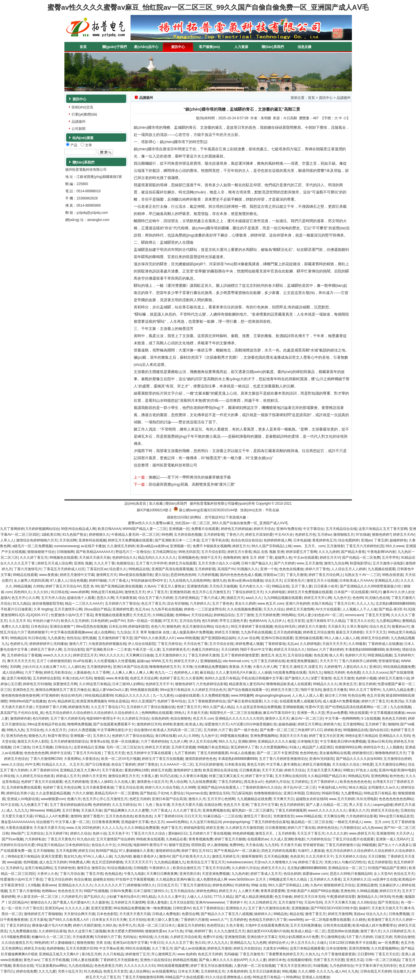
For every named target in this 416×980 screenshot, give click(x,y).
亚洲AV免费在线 (289, 529)
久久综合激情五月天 (17, 943)
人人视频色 (394, 747)
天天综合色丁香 (195, 644)
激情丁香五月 (315, 914)
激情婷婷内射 (20, 718)
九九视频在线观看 (382, 569)
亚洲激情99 (385, 833)
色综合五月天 (404, 874)
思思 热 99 (91, 586)
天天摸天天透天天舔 (135, 914)
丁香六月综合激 (72, 874)
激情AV (165, 856)
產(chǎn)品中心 (146, 47)
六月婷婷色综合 (319, 839)
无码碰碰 (231, 954)
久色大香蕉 (235, 925)
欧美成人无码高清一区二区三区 (177, 730)
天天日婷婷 (230, 650)
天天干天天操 (272, 770)
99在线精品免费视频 (129, 908)
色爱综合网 (190, 914)
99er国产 (18, 833)
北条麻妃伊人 (389, 885)
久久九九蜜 (47, 971)
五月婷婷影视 (214, 535)
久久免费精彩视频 (215, 695)
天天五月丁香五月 (311, 833)
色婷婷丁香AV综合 (171, 701)
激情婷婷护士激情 (187, 770)
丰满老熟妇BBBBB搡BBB (365, 650)
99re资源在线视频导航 (136, 575)
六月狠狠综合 (350, 828)
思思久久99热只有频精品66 (351, 874)
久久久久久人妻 (77, 908)
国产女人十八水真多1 (394, 845)
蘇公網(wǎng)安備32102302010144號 (208, 510)
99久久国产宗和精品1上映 (271, 546)
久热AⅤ (316, 885)
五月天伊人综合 (53, 598)
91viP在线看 (82, 661)
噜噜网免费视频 (79, 724)
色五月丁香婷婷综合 (208, 908)
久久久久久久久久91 (140, 966)
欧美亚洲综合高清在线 (220, 770)
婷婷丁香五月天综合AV (63, 586)
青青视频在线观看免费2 (113, 615)
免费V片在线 (213, 937)
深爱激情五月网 (65, 684)
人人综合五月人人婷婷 (348, 569)
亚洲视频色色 (188, 558)
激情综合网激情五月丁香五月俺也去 (63, 690)
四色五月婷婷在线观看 (279, 851)
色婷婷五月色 (305, 535)
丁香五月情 (94, 874)
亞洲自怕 (313, 793)
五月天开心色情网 (221, 799)
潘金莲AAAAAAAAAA (18, 822)
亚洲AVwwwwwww (210, 902)
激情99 (76, 816)
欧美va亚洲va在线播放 (245, 581)
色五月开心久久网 (25, 598)
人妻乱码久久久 (355, 667)
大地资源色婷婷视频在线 (107, 644)
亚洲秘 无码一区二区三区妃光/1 (119, 747)
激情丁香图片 (93, 816)
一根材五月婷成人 (348, 822)
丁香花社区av (97, 569)
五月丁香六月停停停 (151, 563)
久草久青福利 (357, 627)
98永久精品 (357, 787)
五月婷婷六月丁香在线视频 (210, 833)
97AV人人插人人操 (98, 856)
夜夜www (49, 885)
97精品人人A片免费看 (52, 816)
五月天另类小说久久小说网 (219, 563)
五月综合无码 (190, 621)
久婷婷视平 (333, 667)
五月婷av (324, 535)
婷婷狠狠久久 (99, 535)
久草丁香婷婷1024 (44, 770)
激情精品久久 (367, 897)
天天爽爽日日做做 (139, 655)
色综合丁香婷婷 (123, 764)
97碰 (189, 931)
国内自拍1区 (379, 730)
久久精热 (359, 920)
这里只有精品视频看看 (307, 948)
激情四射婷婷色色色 (201, 759)
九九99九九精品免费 (399, 690)
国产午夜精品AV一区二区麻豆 (237, 851)
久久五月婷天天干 (319, 856)
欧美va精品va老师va (152, 546)
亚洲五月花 (355, 960)
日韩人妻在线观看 (85, 960)
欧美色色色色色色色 (355, 782)
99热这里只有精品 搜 (380, 793)
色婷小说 (99, 833)
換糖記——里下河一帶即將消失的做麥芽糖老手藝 (190, 477)
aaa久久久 (254, 598)
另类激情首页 (283, 816)
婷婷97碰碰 (98, 581)
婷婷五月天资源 (157, 747)
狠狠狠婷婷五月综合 (339, 885)
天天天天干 (328, 661)
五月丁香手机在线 (215, 540)
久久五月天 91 (20, 621)
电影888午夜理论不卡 (103, 718)
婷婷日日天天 (390, 891)
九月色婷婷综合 (342, 966)
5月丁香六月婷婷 (360, 937)
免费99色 (236, 845)
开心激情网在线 (333, 937)
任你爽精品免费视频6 (211, 667)
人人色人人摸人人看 (307, 695)
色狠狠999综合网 (348, 747)
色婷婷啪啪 (55, 948)
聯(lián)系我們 (273, 47)
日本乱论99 (117, 627)
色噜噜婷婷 (232, 558)
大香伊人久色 (47, 874)
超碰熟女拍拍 (103, 879)
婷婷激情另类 (78, 707)
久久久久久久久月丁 (110, 885)
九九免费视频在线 (23, 931)
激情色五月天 (135, 592)
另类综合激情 (404, 937)
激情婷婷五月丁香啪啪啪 (43, 914)
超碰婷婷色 (398, 540)
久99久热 (109, 925)
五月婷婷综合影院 (47, 678)
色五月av (142, 609)
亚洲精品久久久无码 (394, 736)
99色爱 (368, 764)
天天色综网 (68, 540)
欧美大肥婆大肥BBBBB (125, 931)
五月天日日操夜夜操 (264, 971)
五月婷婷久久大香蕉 (325, 879)
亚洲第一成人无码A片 (392, 839)
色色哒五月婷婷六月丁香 (268, 920)
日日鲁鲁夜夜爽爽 (106, 822)
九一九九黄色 (163, 695)
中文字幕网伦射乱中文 (114, 730)
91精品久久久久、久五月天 (63, 764)
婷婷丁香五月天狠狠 (230, 839)
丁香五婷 (381, 540)
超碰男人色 (283, 558)
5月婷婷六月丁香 (108, 937)
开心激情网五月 (163, 954)
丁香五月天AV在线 (87, 753)
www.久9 (73, 828)
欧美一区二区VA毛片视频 (121, 759)
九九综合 (124, 632)
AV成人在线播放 (242, 753)
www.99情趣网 (242, 695)
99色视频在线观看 (144, 690)
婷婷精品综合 (224, 615)
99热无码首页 (189, 552)
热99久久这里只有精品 (222, 678)
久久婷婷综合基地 (52, 931)
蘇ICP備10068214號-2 (154, 510)
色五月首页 (296, 621)
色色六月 (158, 627)
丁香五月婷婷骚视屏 (212, 753)
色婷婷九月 (19, 644)
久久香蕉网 (194, 678)
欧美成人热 (194, 724)
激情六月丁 (78, 644)
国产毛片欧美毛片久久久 (191, 856)
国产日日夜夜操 (97, 764)
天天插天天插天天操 (95, 558)
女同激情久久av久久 (384, 787)
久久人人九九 (112, 828)
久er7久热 (176, 931)
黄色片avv (31, 960)
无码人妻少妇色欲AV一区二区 (320, 615)
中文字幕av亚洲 (111, 948)
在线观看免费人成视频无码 (300, 701)
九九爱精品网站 (388, 621)
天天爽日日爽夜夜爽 (162, 874)
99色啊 (167, 535)
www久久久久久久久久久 (327, 810)
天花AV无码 (313, 902)
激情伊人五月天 (277, 718)
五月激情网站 (353, 724)
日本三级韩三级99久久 (151, 891)
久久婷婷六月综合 (246, 868)
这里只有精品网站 (39, 868)
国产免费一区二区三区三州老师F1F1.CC (291, 730)
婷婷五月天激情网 (300, 609)
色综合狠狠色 (181, 718)
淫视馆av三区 (274, 575)
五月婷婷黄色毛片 (176, 650)
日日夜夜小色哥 (326, 586)
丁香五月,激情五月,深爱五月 (301, 667)
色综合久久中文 (103, 845)
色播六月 (74, 799)
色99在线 (146, 937)
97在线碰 (363, 535)
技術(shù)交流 (82, 107)
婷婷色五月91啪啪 (37, 684)
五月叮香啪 (71, 810)
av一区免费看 (389, 943)
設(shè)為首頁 (135, 504)
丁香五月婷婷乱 (230, 782)
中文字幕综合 (313, 529)
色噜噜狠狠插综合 (268, 793)
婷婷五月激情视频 (316, 764)
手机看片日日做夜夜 (16, 609)
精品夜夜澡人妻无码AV (247, 684)
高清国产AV (226, 569)
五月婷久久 (101, 736)
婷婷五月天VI (330, 558)
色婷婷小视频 (366, 678)
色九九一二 (163, 672)
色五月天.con (203, 718)
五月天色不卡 (118, 833)
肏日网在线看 (166, 736)
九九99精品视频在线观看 (283, 598)
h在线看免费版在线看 (290, 672)
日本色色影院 (107, 914)
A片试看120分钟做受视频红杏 (254, 724)
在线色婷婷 (160, 718)
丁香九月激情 (296, 575)
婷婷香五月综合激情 (319, 632)
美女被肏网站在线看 (335, 753)
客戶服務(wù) (209, 47)
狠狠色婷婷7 (382, 535)
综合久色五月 (380, 627)
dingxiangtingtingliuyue (272, 695)
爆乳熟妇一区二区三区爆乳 (252, 810)
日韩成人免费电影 (166, 914)
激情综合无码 (219, 793)
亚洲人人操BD (101, 782)
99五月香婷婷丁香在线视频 (252, 627)
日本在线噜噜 (336, 948)
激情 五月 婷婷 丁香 (257, 558)
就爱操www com (315, 874)
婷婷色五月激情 (219, 948)
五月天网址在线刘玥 (290, 776)
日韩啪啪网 (65, 552)
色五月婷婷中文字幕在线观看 (149, 753)
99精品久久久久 (325, 684)
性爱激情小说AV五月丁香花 (72, 615)
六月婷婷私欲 (35, 839)
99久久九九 (227, 741)
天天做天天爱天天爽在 (324, 770)
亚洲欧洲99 (247, 741)
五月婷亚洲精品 (187, 598)
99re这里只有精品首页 (396, 816)
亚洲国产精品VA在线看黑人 (219, 787)
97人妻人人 (59, 581)
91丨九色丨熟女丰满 (154, 805)
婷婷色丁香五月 (310, 862)
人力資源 (241, 47)
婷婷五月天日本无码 (309, 897)
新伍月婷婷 (367, 684)
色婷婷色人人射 (186, 672)
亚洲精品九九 (240, 943)
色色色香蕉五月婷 (108, 966)
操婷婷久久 (263, 914)
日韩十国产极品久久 (257, 563)
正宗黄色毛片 (294, 581)
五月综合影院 (74, 650)
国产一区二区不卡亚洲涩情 (277, 753)
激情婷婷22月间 (149, 724)
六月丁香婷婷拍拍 (154, 741)
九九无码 (271, 845)
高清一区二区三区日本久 (156, 925)
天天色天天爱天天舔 (187, 805)
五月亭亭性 (390, 558)
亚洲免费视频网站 (264, 736)
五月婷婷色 (238, 920)
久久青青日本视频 (193, 776)
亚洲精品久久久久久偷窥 (277, 741)
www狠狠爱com (53, 799)
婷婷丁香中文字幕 (259, 776)
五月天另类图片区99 (82, 948)
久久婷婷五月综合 (135, 718)
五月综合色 (35, 730)
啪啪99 (393, 724)
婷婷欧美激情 (173, 724)
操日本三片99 (335, 695)
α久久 (182, 736)
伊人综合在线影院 (142, 644)
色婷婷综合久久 (124, 558)
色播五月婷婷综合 (205, 650)
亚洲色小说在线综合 (156, 960)
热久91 (200, 943)
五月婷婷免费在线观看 (24, 787)
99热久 (180, 713)
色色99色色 (309, 753)
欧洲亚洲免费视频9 (91, 701)
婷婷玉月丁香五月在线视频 (162, 759)
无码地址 (130, 937)
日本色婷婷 (99, 621)
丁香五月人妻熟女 (171, 586)
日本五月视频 (42, 747)
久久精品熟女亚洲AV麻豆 (175, 879)
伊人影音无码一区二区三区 (38, 897)
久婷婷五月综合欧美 (186, 937)
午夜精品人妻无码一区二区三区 (135, 535)
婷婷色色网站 (223, 885)
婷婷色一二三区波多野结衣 (205, 609)
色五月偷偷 (283, 897)
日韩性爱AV (182, 908)
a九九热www (372, 828)
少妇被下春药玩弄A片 (123, 897)
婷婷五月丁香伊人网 (46, 650)
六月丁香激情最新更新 (338, 954)
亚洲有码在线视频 (92, 540)
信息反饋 (304, 47)
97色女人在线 (366, 770)
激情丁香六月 (371, 931)
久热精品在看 (176, 839)
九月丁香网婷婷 (12, 529)
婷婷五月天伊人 (186, 661)
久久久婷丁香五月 (34, 558)
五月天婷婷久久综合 (351, 856)
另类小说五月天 (70, 971)
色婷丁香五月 (171, 828)
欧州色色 (397, 776)
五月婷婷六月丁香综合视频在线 (151, 707)
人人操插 (264, 672)
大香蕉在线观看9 (19, 828)
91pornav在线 (196, 793)
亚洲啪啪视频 (293, 707)
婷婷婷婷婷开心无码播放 (48, 644)
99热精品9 (18, 638)
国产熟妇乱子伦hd (154, 793)
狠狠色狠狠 (85, 943)
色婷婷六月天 (355, 655)
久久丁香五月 (162, 948)
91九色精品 (92, 971)
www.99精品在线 (308, 816)
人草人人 (7, 540)
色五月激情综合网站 (198, 627)
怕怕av (312, 650)
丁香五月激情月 (252, 954)
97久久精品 (336, 621)
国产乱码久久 (94, 897)
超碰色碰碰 (287, 724)
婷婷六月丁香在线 (301, 828)
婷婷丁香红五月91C (197, 851)
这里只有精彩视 (19, 678)
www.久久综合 (12, 764)
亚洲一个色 (269, 569)
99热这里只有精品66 (107, 592)
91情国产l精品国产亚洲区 (387, 868)
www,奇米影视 (117, 678)
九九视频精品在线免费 (254, 799)
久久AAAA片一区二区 (177, 764)
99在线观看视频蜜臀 (173, 966)
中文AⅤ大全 (284, 535)
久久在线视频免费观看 (244, 609)
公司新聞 (78, 129)
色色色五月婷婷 (394, 718)
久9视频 (34, 885)
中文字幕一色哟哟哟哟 (342, 718)
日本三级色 (22, 747)
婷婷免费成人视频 (249, 644)
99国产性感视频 (96, 891)
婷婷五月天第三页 (285, 690)
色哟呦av (182, 615)
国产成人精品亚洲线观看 (254, 897)
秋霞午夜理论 (58, 736)
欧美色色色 (143, 816)
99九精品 (148, 897)
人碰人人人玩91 (199, 897)
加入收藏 (156, 504)
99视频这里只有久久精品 (288, 879)
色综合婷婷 (292, 874)
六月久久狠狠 (83, 793)
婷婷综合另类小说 (20, 793)
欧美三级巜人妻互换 (163, 920)
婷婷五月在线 (34, 948)
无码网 (15, 667)
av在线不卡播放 (93, 546)
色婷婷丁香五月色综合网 (62, 787)
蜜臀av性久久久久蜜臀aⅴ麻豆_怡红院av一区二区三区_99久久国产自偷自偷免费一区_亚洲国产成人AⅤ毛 (208, 7)
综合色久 (222, 627)
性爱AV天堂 (314, 707)
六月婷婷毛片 (72, 897)
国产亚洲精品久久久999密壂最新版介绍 (371, 586)
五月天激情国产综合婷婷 (115, 839)
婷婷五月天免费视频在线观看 (130, 540)
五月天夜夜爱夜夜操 (98, 787)
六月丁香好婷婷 (331, 650)
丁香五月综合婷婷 (58, 879)
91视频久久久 (248, 569)
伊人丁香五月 (157, 592)
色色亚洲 (321, 655)
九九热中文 (210, 736)
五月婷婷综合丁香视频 (24, 655)
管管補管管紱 (389, 661)
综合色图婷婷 (348, 540)
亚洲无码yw (54, 908)
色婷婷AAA (258, 621)
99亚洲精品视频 (380, 655)
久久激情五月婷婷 (121, 546)
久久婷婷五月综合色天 (209, 690)
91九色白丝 (86, 839)
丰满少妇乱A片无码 (77, 678)
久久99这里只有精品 (95, 684)
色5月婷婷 (210, 621)
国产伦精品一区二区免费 (361, 558)
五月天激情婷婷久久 (170, 655)
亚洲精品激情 (367, 885)
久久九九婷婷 (329, 552)
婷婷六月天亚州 (94, 776)
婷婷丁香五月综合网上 (326, 575)
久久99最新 (357, 644)
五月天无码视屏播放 (306, 925)
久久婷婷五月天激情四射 (244, 828)
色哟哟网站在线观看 (157, 713)
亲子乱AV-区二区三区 (300, 787)
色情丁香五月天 (189, 707)
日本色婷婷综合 (77, 845)
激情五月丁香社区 (257, 816)
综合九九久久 (376, 914)
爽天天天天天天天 (21, 661)
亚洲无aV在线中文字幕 (130, 943)
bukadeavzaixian (239, 862)
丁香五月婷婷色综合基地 (270, 822)
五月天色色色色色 (119, 816)
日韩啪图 (140, 868)
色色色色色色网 (36, 753)
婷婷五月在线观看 (182, 563)
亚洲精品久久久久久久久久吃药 (239, 718)
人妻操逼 (317, 851)
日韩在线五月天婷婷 (376, 971)
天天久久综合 (274, 609)
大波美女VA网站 (275, 948)
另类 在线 (103, 943)
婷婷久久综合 (80, 833)
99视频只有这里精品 (213, 747)
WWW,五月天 (162, 661)
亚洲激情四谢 (197, 586)
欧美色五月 (348, 684)
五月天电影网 (66, 851)
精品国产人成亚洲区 (318, 747)
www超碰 (14, 862)
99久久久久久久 (111, 655)
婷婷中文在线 (60, 753)
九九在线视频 (400, 707)
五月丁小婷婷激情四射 (54, 661)
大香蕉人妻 (149, 776)
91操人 (295, 747)
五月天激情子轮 (290, 902)
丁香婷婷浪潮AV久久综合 (262, 787)
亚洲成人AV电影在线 (23, 799)
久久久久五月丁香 (179, 943)
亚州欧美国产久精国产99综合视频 (313, 891)
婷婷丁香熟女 (148, 764)
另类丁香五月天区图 (329, 960)
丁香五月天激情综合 (195, 885)
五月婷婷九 (14, 868)
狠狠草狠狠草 (252, 856)
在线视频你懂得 (299, 960)
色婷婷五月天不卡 (159, 684)
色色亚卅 (297, 856)
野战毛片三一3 (127, 552)
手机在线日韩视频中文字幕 (262, 678)
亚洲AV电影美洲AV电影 (397, 770)
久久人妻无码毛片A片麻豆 (236, 672)
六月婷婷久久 (200, 604)
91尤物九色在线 (377, 598)
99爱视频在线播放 (234, 736)
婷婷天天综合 (264, 529)
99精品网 (53, 810)
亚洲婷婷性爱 (123, 609)
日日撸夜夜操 (250, 770)
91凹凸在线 (169, 776)
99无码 (385, 897)
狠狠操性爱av (156, 931)
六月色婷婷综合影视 (212, 684)
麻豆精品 (207, 672)
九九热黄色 (56, 638)
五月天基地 (38, 920)
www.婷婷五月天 (362, 833)
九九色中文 (342, 598)
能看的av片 (401, 627)
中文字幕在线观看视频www (71, 632)
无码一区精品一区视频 (144, 621)
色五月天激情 (344, 678)
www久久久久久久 (57, 655)
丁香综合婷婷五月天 (248, 592)
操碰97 (364, 908)
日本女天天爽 (188, 971)
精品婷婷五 (66, 701)
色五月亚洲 (375, 695)
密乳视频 (89, 638)
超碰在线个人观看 (81, 598)
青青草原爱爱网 (273, 891)
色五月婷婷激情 (76, 782)
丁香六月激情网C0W (46, 759)
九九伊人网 (179, 741)
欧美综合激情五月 (187, 868)
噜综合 (145, 552)
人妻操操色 (82, 672)
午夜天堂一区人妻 (146, 650)
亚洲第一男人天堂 (311, 713)
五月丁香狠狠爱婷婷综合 (207, 701)
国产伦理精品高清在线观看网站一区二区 (357, 707)
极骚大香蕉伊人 (145, 856)
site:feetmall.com (235, 661)
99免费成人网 (79, 862)
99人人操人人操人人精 (342, 638)
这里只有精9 (316, 621)
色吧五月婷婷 (140, 799)
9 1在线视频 (371, 718)
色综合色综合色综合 (246, 540)
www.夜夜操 (48, 575)
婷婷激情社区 (363, 753)
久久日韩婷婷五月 (262, 902)
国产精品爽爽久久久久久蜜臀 (126, 810)
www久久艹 (219, 920)
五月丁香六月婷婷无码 (68, 718)
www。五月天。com (309, 546)
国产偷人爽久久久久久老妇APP (223, 960)
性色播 (397, 897)
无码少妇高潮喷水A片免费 (298, 937)
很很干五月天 (211, 558)
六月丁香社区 (33, 908)
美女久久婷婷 (245, 604)
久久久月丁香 (104, 563)
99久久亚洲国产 (143, 701)
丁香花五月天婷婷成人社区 (64, 569)
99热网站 (288, 615)
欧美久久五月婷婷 (75, 621)
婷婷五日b (86, 851)
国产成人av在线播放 (190, 948)
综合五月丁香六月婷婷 (156, 598)
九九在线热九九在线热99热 (190, 581)
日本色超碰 (302, 540)
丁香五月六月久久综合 (148, 833)
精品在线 (296, 914)
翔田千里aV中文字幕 (256, 650)
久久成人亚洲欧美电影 (287, 839)
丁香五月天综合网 (216, 868)
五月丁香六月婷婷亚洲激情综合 (283, 759)
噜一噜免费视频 (159, 908)
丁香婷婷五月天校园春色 (119, 960)
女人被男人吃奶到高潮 (31, 581)
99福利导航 (330, 793)
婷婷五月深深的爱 (259, 535)
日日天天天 (193, 816)
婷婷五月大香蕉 (239, 552)
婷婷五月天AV (404, 535)
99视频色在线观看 (63, 558)
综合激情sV (143, 730)
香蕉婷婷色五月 (324, 540)
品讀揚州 (78, 122)
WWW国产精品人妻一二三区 (145, 529)
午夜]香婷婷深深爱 (341, 897)
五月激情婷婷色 (99, 667)
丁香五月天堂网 (377, 615)
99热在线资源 (393, 575)
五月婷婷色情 (64, 868)
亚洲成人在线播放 (316, 977)
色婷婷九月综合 (277, 782)
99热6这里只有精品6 (361, 736)
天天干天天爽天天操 (340, 902)
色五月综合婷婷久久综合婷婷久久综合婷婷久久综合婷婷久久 (92, 713)
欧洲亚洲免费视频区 (302, 661)
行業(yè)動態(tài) (84, 114)
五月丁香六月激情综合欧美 (269, 908)
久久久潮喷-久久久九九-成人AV (322, 971)
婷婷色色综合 (327, 828)
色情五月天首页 (115, 971)
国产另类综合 (388, 902)
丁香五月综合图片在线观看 (353, 839)
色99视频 (30, 862)
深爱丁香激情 (321, 678)
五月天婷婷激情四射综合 (69, 741)
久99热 (38, 586)
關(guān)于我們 (115, 47)
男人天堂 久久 (360, 805)
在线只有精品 (322, 604)
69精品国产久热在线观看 (184, 977)
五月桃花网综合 (164, 552)
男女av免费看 (337, 713)
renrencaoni (354, 615)
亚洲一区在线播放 (125, 741)
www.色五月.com (270, 604)
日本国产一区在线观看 (351, 592)
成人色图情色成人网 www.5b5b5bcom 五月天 (232, 879)
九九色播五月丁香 (34, 805)
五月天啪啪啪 (43, 851)
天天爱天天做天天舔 (17, 816)
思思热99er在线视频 (343, 931)
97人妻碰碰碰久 (63, 943)
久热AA (150, 586)
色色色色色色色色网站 (396, 799)
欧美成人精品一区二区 (308, 931)
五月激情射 (335, 546)
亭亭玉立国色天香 (233, 621)
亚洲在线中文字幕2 (262, 937)
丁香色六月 (235, 535)
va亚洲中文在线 (385, 879)
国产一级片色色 (246, 730)
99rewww (37, 810)
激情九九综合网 (336, 563)
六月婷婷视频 (208, 575)
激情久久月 (197, 799)
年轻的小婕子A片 (46, 621)
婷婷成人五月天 (68, 776)
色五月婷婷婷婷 (292, 805)
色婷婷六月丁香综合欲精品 (133, 736)
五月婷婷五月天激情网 (128, 902)
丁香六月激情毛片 (28, 569)
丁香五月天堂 (114, 753)
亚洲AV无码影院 (322, 759)
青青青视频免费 (201, 839)
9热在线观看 (359, 713)
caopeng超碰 (383, 805)
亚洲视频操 (300, 908)
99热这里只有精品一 (268, 977)
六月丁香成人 (119, 581)
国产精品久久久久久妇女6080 (359, 759)
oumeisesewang (67, 546)
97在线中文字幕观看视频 (135, 879)
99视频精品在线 (355, 730)
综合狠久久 (402, 971)
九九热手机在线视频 (166, 609)
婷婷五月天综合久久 (289, 650)
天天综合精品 (202, 615)
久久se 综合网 (248, 638)
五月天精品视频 (276, 856)
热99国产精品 (106, 851)
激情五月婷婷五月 (226, 856)
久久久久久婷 (337, 833)
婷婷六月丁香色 (317, 569)
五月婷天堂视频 (183, 747)
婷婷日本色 (277, 960)
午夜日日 (157, 943)
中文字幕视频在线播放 (387, 713)
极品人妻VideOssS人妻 (110, 690)
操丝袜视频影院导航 (48, 604)
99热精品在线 (139, 569)
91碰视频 (320, 966)
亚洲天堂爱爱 (51, 856)
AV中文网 (32, 764)
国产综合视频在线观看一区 (248, 690)
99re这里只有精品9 (175, 690)
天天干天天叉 (376, 632)
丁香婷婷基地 (275, 644)
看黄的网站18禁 (137, 770)
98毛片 (376, 592)
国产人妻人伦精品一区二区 (327, 805)
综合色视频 (78, 581)
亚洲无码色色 (16, 736)
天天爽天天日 (283, 799)
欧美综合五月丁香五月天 (206, 862)
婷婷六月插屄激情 (87, 925)
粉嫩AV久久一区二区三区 (51, 937)
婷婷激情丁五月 (137, 954)
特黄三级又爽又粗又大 (226, 776)
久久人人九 (365, 604)
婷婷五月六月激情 (312, 627)
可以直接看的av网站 (51, 966)
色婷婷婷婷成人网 (277, 540)
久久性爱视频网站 (274, 747)
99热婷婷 (42, 943)
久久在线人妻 (124, 782)
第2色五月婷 (91, 954)
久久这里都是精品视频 (53, 793)
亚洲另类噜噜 (359, 948)
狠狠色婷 (173, 627)
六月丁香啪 (33, 672)
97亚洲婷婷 (50, 695)
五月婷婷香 (287, 833)
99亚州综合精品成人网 (78, 529)
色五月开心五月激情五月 (211, 592)
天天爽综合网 (334, 816)
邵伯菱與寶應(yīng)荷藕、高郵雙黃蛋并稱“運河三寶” (192, 484)
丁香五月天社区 (387, 954)
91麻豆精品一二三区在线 (222, 816)
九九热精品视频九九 (170, 862)
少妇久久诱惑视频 (82, 730)
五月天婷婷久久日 (357, 879)
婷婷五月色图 (161, 770)
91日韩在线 (60, 592)
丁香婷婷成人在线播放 (385, 644)
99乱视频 (289, 971)
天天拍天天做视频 (223, 586)
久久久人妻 (258, 960)
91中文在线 (10, 805)
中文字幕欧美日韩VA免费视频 (343, 741)
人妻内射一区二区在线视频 (254, 966)
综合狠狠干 (45, 822)
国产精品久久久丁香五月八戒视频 (227, 914)
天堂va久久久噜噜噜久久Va (275, 862)
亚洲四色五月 (23, 690)
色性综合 (74, 638)
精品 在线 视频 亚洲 (269, 552)
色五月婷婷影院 (380, 862)
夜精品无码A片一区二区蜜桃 (116, 793)
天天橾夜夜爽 (83, 937)
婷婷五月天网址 (310, 724)
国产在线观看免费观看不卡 (114, 724)
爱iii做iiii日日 (178, 833)
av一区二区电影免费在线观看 (328, 920)
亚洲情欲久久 (236, 908)
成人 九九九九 (17, 810)
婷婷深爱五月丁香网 (301, 552)
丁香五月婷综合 (170, 644)
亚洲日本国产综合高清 (130, 667)
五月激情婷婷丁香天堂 (115, 638)
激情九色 (219, 581)
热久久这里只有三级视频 (87, 931)
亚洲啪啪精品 (210, 661)
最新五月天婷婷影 (350, 632)
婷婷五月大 (241, 546)
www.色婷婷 (187, 954)
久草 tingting (43, 609)
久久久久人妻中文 (171, 897)
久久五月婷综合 (124, 805)
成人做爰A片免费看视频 (341, 701)
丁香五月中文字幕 (264, 805)
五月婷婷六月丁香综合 (122, 604)
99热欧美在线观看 (150, 839)
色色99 (358, 598)
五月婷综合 (35, 833)
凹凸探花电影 (242, 793)
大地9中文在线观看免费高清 (267, 925)
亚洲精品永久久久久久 (75, 885)
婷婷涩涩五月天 (85, 655)
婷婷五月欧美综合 (57, 672)
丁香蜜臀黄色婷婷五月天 (284, 954)
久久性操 (161, 937)
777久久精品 (223, 897)
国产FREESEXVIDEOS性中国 (334, 908)
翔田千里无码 (311, 690)
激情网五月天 (106, 575)
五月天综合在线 (221, 644)
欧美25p (397, 701)
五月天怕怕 (137, 920)
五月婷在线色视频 (188, 535)
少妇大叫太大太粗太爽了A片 (44, 667)
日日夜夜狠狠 (275, 828)
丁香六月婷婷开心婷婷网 (358, 661)
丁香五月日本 (344, 604)
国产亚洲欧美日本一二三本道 (177, 540)
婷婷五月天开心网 (318, 598)
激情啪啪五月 (344, 535)
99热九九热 (15, 730)
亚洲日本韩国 (294, 793)
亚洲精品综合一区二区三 (347, 868)
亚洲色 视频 (83, 563)
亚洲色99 (347, 891)
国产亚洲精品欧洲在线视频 (121, 586)
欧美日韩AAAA (109, 529)
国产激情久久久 (297, 678)
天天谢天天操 (291, 845)
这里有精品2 (83, 747)
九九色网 (259, 943)
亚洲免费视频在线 (216, 810)
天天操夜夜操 (126, 598)
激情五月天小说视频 (322, 581)
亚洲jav (366, 540)
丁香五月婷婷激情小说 (343, 845)
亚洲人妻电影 (157, 902)
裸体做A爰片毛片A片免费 (51, 925)
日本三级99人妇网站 (128, 684)
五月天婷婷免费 (267, 615)
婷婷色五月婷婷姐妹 (236, 529)
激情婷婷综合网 (168, 851)
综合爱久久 (118, 569)
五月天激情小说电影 (388, 563)
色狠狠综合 (125, 563)
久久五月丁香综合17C (108, 707)
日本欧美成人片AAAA (356, 581)
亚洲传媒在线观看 (309, 638)
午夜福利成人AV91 (332, 787)
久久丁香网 (101, 672)
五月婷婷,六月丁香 (218, 730)
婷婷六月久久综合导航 (162, 787)
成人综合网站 (13, 672)
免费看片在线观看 (205, 529)
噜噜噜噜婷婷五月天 (165, 667)
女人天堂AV (383, 874)
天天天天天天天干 (138, 862)
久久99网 (188, 787)
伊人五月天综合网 (203, 741)
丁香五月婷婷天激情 (204, 655)
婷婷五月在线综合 (247, 948)
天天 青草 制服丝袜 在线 (151, 632)
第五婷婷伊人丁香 (244, 747)
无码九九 (315, 672)
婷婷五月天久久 (273, 868)
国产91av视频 (12, 839)
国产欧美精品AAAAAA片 (95, 552)
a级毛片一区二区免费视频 (32, 546)
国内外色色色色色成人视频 (241, 575)
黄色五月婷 (256, 764)
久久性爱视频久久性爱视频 (114, 661)
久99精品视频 (163, 615)
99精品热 (280, 914)
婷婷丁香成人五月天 (266, 874)
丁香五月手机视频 (55, 960)
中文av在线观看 (306, 558)
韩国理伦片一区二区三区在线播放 (235, 713)
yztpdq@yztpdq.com (92, 213)
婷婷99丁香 (203, 931)
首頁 (83, 47)
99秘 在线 (259, 885)
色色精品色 (113, 874)
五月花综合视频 (300, 655)
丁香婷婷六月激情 (194, 920)
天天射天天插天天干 (387, 908)
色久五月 (157, 822)
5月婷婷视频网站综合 (43, 529)
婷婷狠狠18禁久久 (141, 885)
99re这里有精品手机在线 (46, 724)
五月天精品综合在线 (341, 529)
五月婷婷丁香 (375, 724)
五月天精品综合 (182, 891)
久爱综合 (177, 793)
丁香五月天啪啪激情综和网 (143, 977)
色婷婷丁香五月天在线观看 (42, 782)
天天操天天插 (197, 713)
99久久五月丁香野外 (365, 690)
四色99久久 (23, 592)
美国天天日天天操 (293, 736)
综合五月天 (273, 581)
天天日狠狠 (377, 856)
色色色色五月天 (70, 891)
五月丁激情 (245, 615)
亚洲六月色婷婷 (298, 604)
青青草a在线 (100, 741)
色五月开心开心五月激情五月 (105, 799)
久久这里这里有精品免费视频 (258, 707)
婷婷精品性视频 (185, 960)
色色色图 (353, 672)
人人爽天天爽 (248, 891)
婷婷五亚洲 (215, 828)
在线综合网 (213, 805)
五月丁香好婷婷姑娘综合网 (70, 805)
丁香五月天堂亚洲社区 (294, 966)
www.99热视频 (188, 638)
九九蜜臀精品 (351, 793)
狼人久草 (336, 655)
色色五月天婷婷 (210, 954)
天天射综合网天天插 (79, 914)
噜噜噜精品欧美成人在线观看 (289, 684)
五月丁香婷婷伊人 (324, 782)
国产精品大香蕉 (353, 552)
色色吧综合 (215, 925)
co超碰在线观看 (187, 695)
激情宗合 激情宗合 (91, 868)
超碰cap (143, 661)
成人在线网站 (104, 632)
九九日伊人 (277, 621)
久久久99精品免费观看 (142, 828)
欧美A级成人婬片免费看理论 (374, 925)
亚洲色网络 (379, 776)
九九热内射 (123, 856)
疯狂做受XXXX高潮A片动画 (268, 931)
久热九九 (312, 954)
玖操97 (303, 851)
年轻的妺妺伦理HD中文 (149, 581)
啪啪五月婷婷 (334, 672)
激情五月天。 (266, 833)
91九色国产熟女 (75, 535)
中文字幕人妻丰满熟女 (283, 764)
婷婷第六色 (332, 724)
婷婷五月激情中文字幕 (77, 575)
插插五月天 (235, 598)
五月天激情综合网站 (390, 764)
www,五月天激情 (309, 563)
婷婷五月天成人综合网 (55, 563)
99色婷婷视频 (243, 833)
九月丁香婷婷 (185, 753)
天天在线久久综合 (346, 764)
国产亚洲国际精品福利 (218, 638)
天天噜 (187, 667)
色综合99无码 (285, 627)
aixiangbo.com (98, 220)
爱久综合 (162, 575)
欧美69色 (393, 650)
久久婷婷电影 (275, 592)
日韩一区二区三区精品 (383, 960)
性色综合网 (356, 695)
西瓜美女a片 (254, 782)
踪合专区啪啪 (178, 604)
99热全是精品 (118, 701)
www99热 (296, 920)
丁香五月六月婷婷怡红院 (365, 546)
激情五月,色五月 (273, 655)
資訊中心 (178, 47)
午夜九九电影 (134, 874)
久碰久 (322, 943)
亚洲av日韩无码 (380, 741)
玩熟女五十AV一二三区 (362, 575)
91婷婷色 (242, 885)
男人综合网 (178, 782)
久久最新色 (100, 902)
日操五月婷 (383, 937)
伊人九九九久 (218, 943)
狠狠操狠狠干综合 (41, 552)
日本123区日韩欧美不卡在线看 (352, 943)
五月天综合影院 (213, 552)
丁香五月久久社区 (361, 621)
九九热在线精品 (80, 966)
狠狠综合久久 (41, 902)
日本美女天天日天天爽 (109, 920)
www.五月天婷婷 (342, 799)
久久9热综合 (367, 902)
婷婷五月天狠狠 (227, 632)
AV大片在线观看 (328, 609)
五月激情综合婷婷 (397, 759)
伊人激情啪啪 (217, 845)
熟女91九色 (73, 856)
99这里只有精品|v (50, 845)
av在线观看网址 (164, 971)
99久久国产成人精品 (218, 707)
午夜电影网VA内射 (381, 552)
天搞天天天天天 (334, 644)
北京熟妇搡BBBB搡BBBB (395, 604)
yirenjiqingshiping (236, 822)
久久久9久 (41, 592)
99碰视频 (369, 845)
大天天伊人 (405, 833)
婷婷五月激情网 (340, 914)
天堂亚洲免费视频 (216, 874)
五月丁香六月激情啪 (24, 891)
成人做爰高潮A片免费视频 (193, 632)
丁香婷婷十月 (237, 902)
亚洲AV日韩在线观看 (277, 638)
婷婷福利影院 (139, 627)
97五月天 (170, 621)
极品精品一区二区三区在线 (312, 822)
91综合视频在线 (119, 868)
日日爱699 (365, 954)
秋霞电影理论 (360, 563)
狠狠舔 (99, 678)
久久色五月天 (55, 730)
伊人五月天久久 (303, 943)
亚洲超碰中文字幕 (135, 822)
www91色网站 (177, 822)
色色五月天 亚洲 (236, 805)
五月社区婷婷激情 (209, 764)
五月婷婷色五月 (213, 971)
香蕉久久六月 (359, 810)
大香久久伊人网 (265, 667)
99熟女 (349, 770)
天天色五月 (142, 615)
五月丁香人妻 (302, 586)
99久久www (395, 546)
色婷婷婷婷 (101, 805)
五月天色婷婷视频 (287, 632)
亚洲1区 (375, 667)
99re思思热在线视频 (91, 627)
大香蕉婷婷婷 (237, 971)
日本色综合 (39, 627)
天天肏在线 (254, 845)
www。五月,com (376, 822)
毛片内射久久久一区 (254, 586)
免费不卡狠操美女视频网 (212, 546)
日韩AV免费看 (121, 891)
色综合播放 (83, 879)
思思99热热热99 (183, 575)
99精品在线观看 (25, 575)
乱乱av (293, 644)
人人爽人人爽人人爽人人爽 (132, 672)
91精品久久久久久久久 (133, 695)
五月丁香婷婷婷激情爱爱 (240, 655)
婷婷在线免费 (26, 971)
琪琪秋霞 (198, 845)
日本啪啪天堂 (308, 741)
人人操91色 (76, 667)
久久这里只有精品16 (205, 822)
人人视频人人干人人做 (360, 609)
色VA (52, 701)
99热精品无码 (358, 776)
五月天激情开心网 (68, 609)
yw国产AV (117, 621)
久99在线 (7, 776)
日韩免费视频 (399, 914)
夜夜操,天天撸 (240, 667)
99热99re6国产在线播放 (28, 701)
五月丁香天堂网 (395, 529)
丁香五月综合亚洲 (129, 787)
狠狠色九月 (37, 736)
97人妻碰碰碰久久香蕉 (136, 851)
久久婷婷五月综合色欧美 (35, 776)
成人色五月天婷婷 (53, 862)
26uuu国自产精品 (97, 609)
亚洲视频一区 (179, 529)
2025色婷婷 (91, 828)
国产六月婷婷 (284, 563)
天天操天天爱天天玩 (49, 828)
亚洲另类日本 (190, 874)
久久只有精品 (113, 954)
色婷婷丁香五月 (172, 678)
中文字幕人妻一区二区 (72, 822)
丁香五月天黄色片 (61, 839)
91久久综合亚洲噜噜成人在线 (228, 977)
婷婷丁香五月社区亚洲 (326, 736)
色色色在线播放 (291, 569)
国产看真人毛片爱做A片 (71, 902)
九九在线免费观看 (202, 782)
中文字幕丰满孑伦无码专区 (376, 966)
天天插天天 (336, 627)
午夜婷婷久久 (160, 868)
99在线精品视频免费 (399, 667)
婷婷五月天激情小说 (394, 678)
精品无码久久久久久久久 (157, 558)
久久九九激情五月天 (229, 931)
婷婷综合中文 (374, 747)
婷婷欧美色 (333, 730)
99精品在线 (280, 586)
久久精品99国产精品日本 (327, 776)
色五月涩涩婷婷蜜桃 (107, 862)
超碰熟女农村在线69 (311, 799)
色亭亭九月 (127, 925)
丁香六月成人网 (212, 598)
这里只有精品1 (370, 529)
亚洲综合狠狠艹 (62, 627)
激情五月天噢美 (335, 690)
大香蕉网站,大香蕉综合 (82, 759)
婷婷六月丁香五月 (375, 701)
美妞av (359, 914)
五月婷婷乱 (300, 782)
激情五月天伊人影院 (33, 741)
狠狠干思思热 (179, 845)
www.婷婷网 (80, 592)
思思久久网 (105, 598)
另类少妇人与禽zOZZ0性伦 (345, 862)
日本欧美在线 (235, 764)
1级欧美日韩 (51, 535)
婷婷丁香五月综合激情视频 (211, 966)
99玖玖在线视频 (138, 948)
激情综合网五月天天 (124, 776)
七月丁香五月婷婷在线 (268, 661)
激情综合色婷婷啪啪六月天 (37, 540)
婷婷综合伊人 (279, 943)
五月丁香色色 (223, 604)
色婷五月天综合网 (144, 678)
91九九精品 (21, 604)
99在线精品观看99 (99, 695)
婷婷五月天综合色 (385, 810)
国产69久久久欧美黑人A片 (155, 638)
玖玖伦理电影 (367, 799)
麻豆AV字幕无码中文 (279, 713)
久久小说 (271, 701)
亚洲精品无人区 (387, 581)
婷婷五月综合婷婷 (375, 638)
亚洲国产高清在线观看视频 (172, 569)
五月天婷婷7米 (57, 833)
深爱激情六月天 (216, 724)
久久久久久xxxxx (375, 672)
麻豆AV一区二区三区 (307, 718)
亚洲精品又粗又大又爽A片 (80, 770)
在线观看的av (258, 839)
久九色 (353, 971)
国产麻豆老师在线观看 (245, 701)
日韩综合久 (63, 747)
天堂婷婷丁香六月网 (51, 707)
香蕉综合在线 (23, 966)
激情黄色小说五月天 (152, 782)
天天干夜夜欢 (112, 770)
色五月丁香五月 (153, 604)
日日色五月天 (167, 885)
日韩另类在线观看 (337, 925)
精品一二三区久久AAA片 (84, 604)
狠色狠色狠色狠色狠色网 (20, 695)
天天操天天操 (91, 810)
